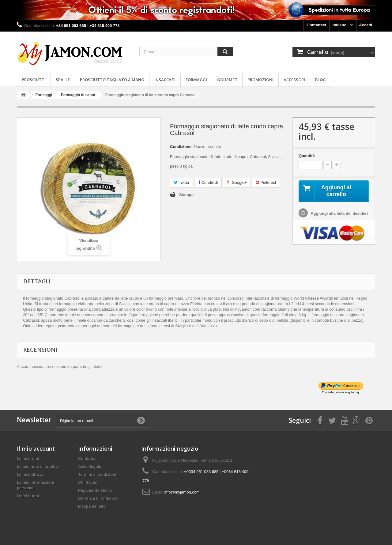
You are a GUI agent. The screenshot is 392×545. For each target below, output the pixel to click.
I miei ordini (28, 458)
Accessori (294, 80)
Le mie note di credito (37, 466)
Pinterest (266, 182)
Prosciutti (34, 80)
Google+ (237, 182)
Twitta (181, 182)
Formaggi (196, 80)
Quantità (307, 156)
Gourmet (227, 80)
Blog (320, 80)
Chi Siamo (88, 482)
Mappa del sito (92, 506)
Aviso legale (90, 466)
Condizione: (181, 147)
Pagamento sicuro (95, 490)
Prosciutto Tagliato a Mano (112, 80)
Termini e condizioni (97, 474)
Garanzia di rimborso (98, 498)
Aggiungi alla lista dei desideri (339, 214)
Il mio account (36, 448)
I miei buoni (28, 496)
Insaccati (165, 80)
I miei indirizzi (30, 474)
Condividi (208, 182)
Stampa (186, 195)
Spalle (63, 80)
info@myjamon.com (182, 492)
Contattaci (316, 25)
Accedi (366, 25)
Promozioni (260, 80)
